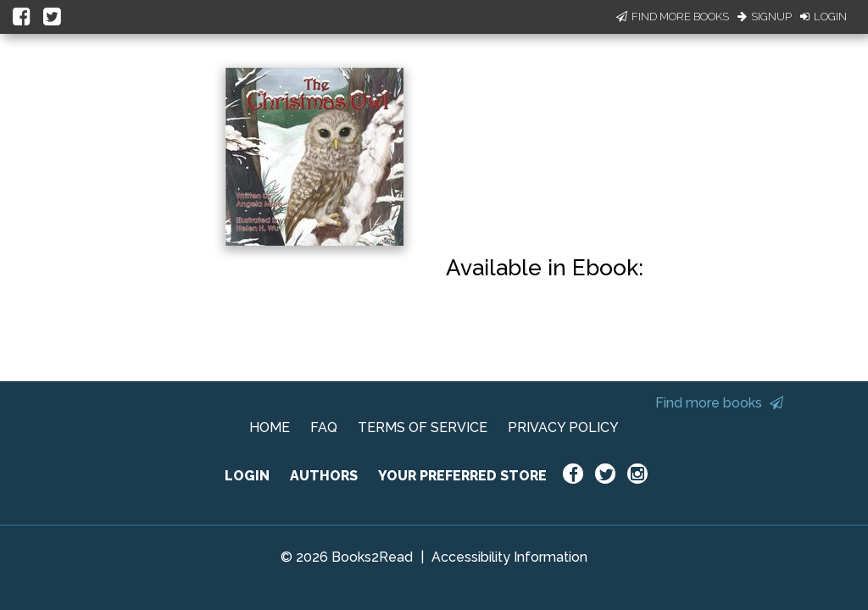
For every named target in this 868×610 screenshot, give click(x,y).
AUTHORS (324, 476)
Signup (765, 17)
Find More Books (673, 17)
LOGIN (247, 476)
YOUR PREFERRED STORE (462, 476)
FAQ (324, 427)
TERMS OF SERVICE (423, 427)
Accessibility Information (509, 557)
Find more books (719, 403)
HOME (270, 427)
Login (823, 17)
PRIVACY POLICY (563, 427)
